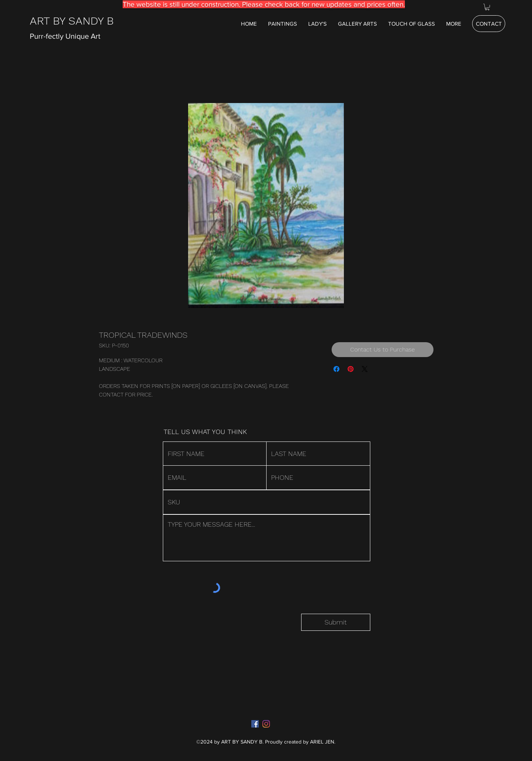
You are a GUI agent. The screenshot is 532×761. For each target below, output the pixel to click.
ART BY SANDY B (72, 21)
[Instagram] (266, 724)
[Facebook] (255, 724)
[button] (487, 7)
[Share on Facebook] (336, 369)
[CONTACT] (489, 24)
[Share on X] (365, 369)
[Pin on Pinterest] (351, 369)
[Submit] (336, 622)
